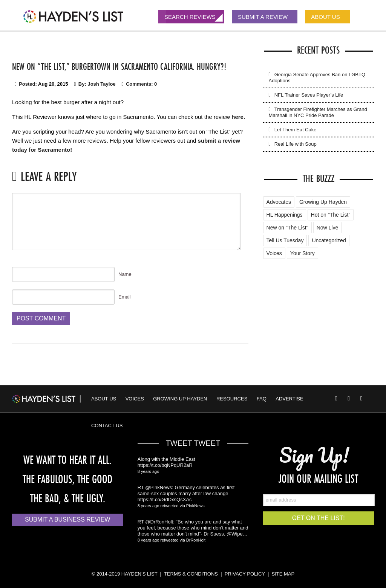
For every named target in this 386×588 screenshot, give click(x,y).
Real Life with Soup (296, 144)
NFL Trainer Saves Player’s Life (309, 95)
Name (125, 274)
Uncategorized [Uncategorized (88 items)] (329, 240)
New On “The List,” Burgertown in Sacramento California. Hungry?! (119, 66)
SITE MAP (283, 574)
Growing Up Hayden (180, 399)
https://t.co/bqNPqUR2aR (165, 465)
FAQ (262, 399)
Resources (232, 399)
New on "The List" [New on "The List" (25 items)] (287, 228)
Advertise (289, 399)
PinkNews (195, 506)
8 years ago (148, 471)
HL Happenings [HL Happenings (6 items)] (285, 215)
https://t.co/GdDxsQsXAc (165, 499)
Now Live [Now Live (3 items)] (328, 228)
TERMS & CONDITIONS (191, 574)
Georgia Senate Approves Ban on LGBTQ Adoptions (317, 78)
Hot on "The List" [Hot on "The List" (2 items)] (331, 215)
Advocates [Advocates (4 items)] (279, 202)
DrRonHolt (196, 540)
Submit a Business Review (67, 520)
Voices (135, 399)
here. (238, 117)
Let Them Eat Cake (296, 130)
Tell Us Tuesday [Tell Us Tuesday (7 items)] (285, 240)
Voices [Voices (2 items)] (274, 253)
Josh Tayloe (101, 84)
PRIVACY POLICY (245, 574)
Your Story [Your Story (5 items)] (303, 253)
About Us (104, 399)
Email (125, 297)
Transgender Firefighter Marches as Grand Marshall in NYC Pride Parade (318, 112)
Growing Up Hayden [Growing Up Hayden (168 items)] (323, 202)
